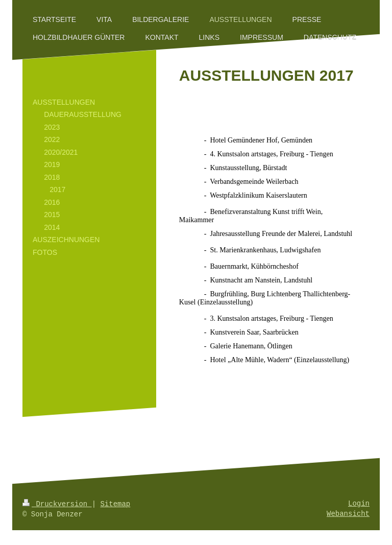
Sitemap (115, 504)
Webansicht (348, 514)
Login (359, 504)
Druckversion (57, 504)
